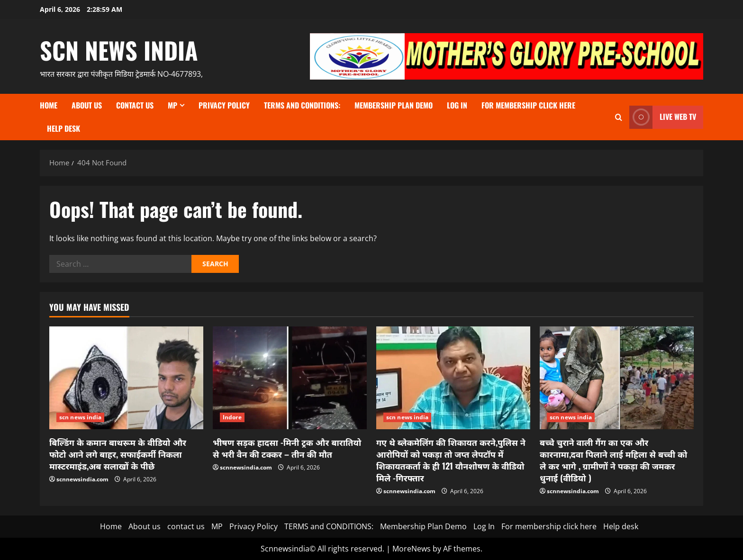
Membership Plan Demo (394, 105)
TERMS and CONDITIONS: (302, 105)
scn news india (119, 50)
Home (49, 105)
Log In (457, 105)
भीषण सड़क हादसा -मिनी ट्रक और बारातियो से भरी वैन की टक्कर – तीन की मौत (287, 448)
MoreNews (412, 549)
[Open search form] (619, 117)
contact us (135, 105)
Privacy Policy (224, 105)
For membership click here (528, 105)
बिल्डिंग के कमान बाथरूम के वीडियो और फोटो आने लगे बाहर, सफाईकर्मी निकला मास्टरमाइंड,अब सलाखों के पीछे (118, 454)
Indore (232, 417)
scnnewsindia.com (82, 479)
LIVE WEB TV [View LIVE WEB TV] (663, 117)
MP (172, 105)
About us (87, 105)
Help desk (63, 128)
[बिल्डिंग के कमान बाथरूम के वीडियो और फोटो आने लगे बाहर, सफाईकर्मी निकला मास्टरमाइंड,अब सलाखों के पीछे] (126, 378)
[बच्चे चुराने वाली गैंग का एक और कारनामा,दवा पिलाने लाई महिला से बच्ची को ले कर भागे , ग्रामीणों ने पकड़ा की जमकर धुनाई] (617, 378)
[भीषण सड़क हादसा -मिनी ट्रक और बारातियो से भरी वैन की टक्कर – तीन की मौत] (290, 378)
